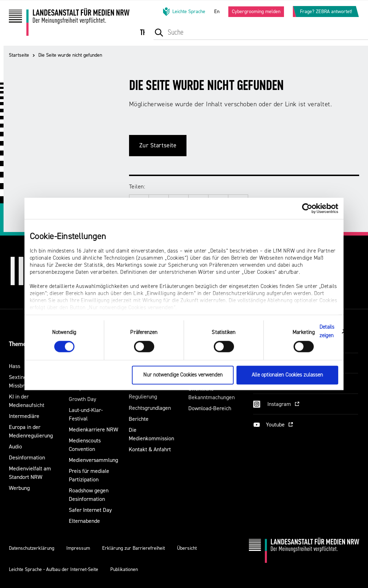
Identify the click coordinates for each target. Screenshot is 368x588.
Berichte (139, 419)
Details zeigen (327, 331)
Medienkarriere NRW (93, 429)
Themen (19, 344)
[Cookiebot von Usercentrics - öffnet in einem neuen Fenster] (307, 208)
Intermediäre (24, 416)
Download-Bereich (210, 408)
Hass (15, 366)
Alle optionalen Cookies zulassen (287, 375)
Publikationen (124, 569)
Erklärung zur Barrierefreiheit (133, 548)
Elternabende (84, 521)
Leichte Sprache (184, 12)
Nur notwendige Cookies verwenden (183, 375)
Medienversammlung (93, 460)
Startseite (19, 55)
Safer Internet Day (90, 510)
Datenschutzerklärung (32, 548)
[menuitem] (150, 37)
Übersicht (187, 548)
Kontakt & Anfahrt (150, 449)
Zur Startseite (158, 145)
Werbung (19, 488)
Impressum (78, 548)
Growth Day (82, 399)
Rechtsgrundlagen (150, 408)
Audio (15, 446)
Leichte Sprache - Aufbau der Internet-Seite (54, 569)
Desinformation (27, 457)
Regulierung (143, 397)
